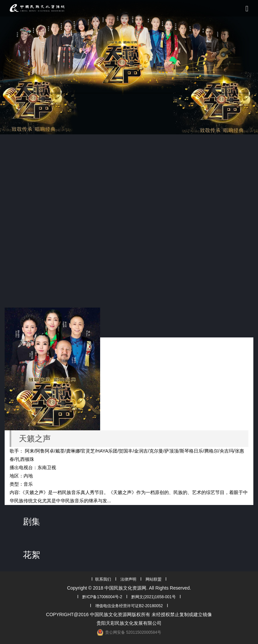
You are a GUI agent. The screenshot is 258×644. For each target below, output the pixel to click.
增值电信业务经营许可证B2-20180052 (129, 606)
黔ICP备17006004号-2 (102, 597)
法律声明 (128, 579)
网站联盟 (154, 579)
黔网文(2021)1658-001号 (153, 597)
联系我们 (103, 579)
